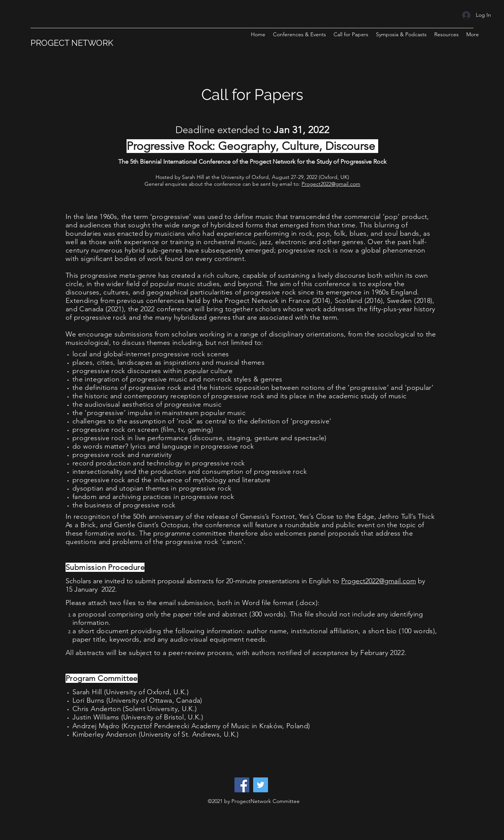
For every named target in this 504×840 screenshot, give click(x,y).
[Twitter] (261, 785)
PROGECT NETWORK (72, 43)
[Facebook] (242, 785)
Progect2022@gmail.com (331, 184)
